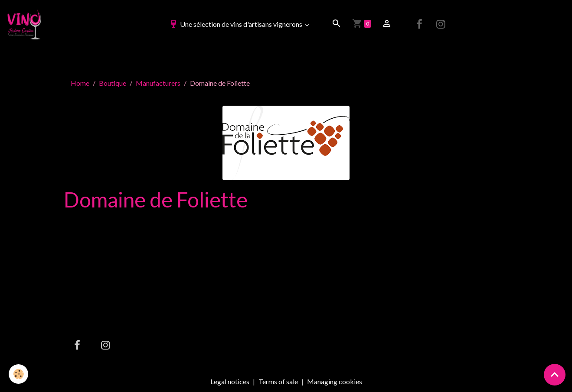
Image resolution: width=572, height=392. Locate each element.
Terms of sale (278, 381)
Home (80, 83)
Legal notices (230, 381)
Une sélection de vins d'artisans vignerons (236, 24)
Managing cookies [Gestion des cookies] (335, 382)
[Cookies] (18, 374)
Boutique (113, 83)
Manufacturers (158, 83)
